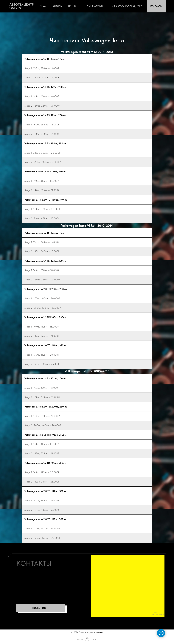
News (43, 6)
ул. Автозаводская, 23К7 (127, 6)
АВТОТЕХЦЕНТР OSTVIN (22, 6)
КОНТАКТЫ (156, 6)
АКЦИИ (72, 6)
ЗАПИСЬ (57, 6)
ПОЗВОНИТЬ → (41, 608)
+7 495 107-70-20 (95, 6)
